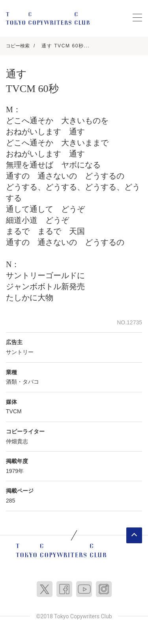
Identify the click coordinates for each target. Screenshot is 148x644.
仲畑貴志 (17, 441)
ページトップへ (134, 535)
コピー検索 (18, 46)
